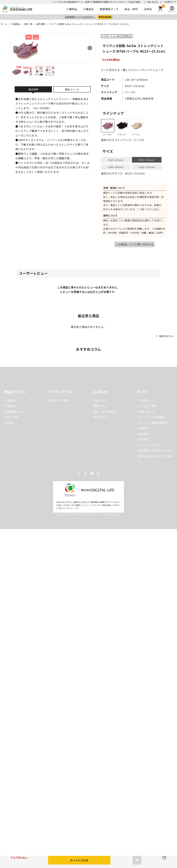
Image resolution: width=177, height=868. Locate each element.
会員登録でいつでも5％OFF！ (80, 17)
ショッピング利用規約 (151, 417)
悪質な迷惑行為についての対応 (155, 458)
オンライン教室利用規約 (153, 423)
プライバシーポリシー (151, 445)
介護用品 (72, 9)
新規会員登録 (105, 17)
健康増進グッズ (109, 9)
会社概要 (143, 439)
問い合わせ (153, 2)
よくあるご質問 (147, 406)
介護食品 (88, 9)
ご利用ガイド (170, 2)
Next (90, 48)
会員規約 (143, 428)
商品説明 (33, 89)
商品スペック (72, 89)
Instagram (98, 473)
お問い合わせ (146, 411)
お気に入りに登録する (137, 860)
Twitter (79, 473)
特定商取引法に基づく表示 (154, 450)
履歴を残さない (167, 336)
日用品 (148, 9)
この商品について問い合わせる (135, 244)
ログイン (95, 292)
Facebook (85, 473)
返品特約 (143, 434)
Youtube (92, 473)
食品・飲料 (131, 9)
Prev (16, 48)
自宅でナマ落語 (59, 400)
